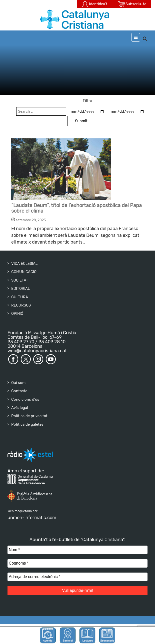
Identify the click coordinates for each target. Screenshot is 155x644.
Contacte (19, 391)
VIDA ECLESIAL (24, 264)
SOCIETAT (20, 280)
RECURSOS (21, 305)
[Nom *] (77, 550)
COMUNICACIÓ (24, 272)
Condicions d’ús (25, 399)
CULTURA (20, 297)
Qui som (18, 383)
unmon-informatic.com (32, 518)
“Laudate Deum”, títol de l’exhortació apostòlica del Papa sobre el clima (76, 208)
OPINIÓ (17, 314)
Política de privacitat (29, 416)
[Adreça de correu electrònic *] (77, 577)
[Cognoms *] (77, 563)
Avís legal (20, 408)
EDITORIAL (20, 289)
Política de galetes (27, 424)
